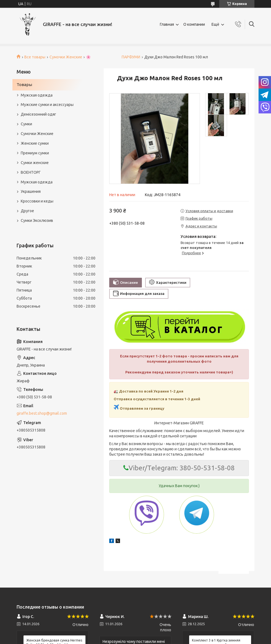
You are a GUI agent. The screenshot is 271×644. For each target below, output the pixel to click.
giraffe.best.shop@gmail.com (42, 413)
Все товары (35, 57)
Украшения (31, 191)
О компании (194, 24)
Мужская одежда (37, 95)
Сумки (26, 124)
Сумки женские (35, 163)
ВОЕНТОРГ (31, 172)
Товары (24, 85)
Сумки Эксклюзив (37, 220)
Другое (27, 211)
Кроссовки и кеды (37, 201)
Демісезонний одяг (38, 114)
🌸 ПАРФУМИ (113, 57)
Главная (167, 24)
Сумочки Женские (66, 57)
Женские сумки (35, 143)
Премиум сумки (35, 153)
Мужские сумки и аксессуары (47, 105)
